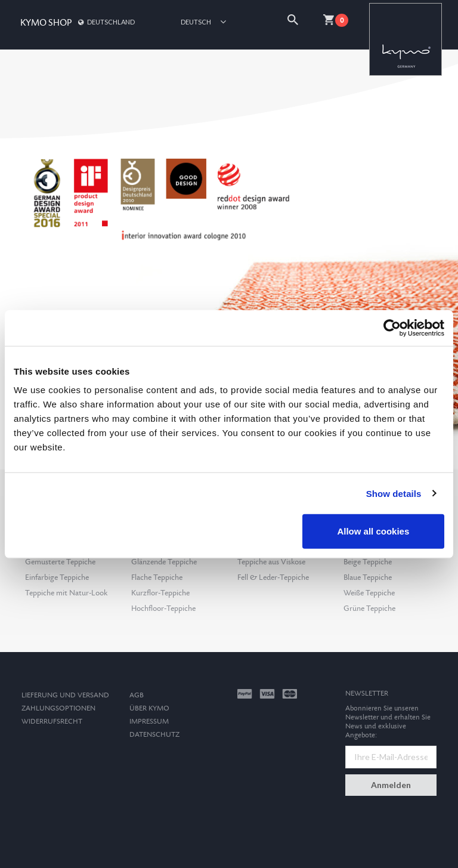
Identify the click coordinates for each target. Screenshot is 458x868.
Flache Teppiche (157, 577)
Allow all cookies (373, 531)
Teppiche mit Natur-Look (66, 593)
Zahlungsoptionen (58, 708)
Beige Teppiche (368, 562)
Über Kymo (149, 708)
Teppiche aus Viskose (271, 562)
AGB (137, 695)
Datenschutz (154, 735)
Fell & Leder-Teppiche (273, 577)
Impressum (149, 722)
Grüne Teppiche (369, 608)
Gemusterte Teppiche (60, 562)
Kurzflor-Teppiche (160, 593)
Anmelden (391, 785)
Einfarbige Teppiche (57, 577)
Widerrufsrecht (52, 722)
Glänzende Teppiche (164, 562)
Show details (394, 493)
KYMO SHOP (46, 23)
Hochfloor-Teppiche (163, 608)
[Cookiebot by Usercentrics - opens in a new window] (392, 328)
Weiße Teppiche (369, 593)
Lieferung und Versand (65, 695)
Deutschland (106, 22)
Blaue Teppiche (368, 577)
